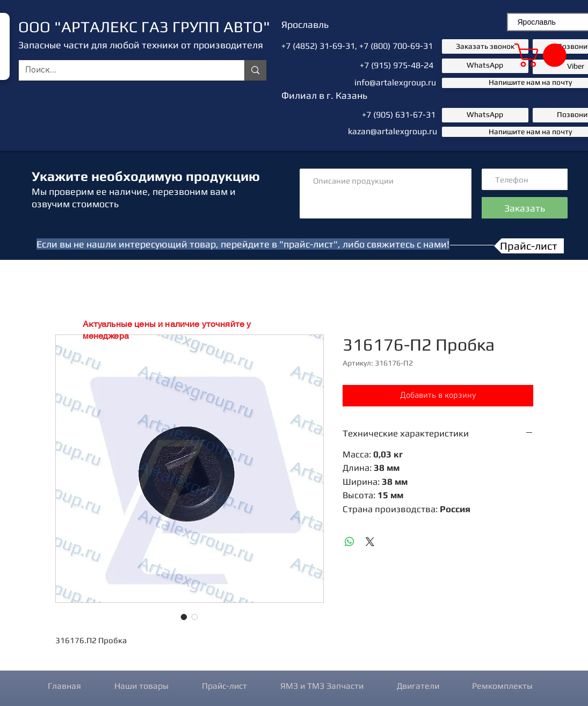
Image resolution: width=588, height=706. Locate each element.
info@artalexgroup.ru (395, 82)
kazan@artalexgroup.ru (393, 131)
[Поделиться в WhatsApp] (350, 542)
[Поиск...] (124, 71)
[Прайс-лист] (529, 246)
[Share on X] (370, 542)
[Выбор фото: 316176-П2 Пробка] (184, 617)
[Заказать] (525, 208)
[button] (543, 55)
